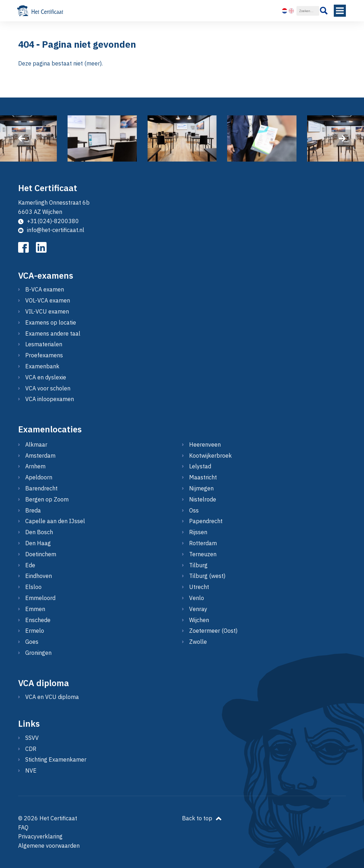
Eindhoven (39, 576)
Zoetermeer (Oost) (213, 631)
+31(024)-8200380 (49, 221)
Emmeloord (40, 598)
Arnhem (35, 466)
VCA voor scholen (48, 388)
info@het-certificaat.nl (51, 230)
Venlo (197, 598)
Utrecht (199, 587)
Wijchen (199, 620)
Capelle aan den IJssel (55, 521)
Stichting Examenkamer (56, 759)
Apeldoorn (39, 477)
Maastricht (203, 477)
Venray (198, 609)
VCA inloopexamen (50, 399)
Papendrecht (206, 521)
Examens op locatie (51, 322)
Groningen (38, 653)
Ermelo (35, 631)
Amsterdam (40, 456)
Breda (33, 510)
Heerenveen (205, 444)
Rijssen (198, 532)
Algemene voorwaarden (49, 846)
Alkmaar (36, 444)
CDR (31, 749)
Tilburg (198, 565)
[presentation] (22, 138)
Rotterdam (203, 543)
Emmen (35, 609)
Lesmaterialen (44, 344)
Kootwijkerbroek (210, 456)
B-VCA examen (45, 289)
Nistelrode (203, 499)
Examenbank (42, 366)
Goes (32, 642)
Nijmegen (201, 488)
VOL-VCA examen (48, 300)
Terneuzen (203, 554)
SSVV (32, 738)
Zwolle (198, 642)
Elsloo (33, 587)
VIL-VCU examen (47, 311)
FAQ (23, 827)
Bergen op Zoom (47, 499)
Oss (194, 510)
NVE (31, 770)
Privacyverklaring (40, 836)
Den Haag (38, 543)
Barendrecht (41, 488)
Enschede (38, 620)
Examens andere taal (53, 333)
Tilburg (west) (207, 576)
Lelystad (200, 466)
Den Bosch (39, 532)
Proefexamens (44, 355)
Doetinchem (41, 554)
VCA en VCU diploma (52, 697)
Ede (30, 565)
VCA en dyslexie (46, 377)
